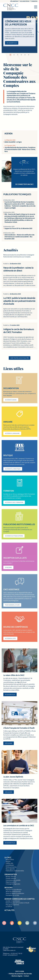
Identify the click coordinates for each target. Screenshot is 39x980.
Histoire (8, 861)
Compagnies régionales (13, 884)
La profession (10, 865)
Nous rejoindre (10, 869)
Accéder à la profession (13, 901)
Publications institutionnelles (15, 871)
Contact (26, 976)
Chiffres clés (9, 863)
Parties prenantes (11, 867)
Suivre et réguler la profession (15, 893)
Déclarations (14, 1)
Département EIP (11, 882)
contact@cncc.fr (13, 955)
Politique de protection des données (20, 974)
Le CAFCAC (9, 907)
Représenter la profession (14, 890)
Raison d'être (10, 859)
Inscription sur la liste (12, 895)
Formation (34, 1)
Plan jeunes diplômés (12, 905)
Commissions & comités (13, 880)
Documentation (25, 1)
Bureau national (11, 876)
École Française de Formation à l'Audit (17, 903)
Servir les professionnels (13, 891)
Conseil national (11, 878)
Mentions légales (17, 976)
